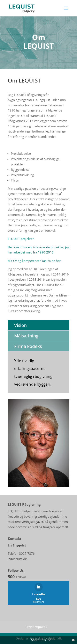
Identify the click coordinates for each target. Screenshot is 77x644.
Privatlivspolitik (36, 627)
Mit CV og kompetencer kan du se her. (35, 261)
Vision (20, 325)
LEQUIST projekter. (21, 239)
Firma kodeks (28, 346)
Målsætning (26, 336)
